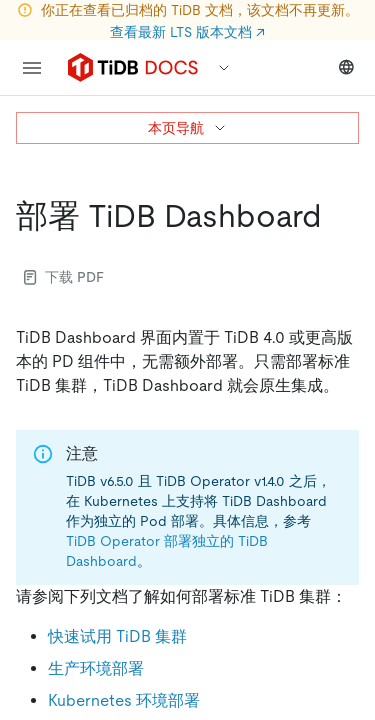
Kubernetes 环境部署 (124, 700)
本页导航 (188, 128)
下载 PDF (64, 277)
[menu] (32, 68)
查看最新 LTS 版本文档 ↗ (187, 32)
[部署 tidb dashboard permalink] (338, 216)
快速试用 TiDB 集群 (117, 636)
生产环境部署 (96, 668)
